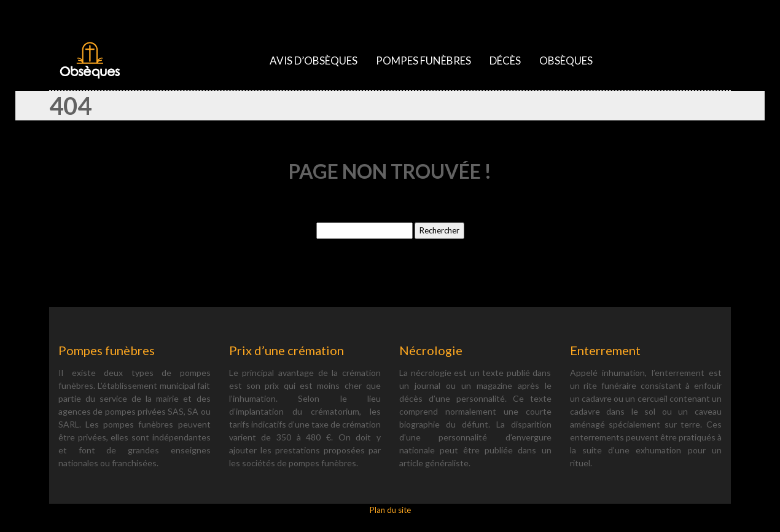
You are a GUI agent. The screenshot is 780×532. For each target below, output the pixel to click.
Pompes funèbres (423, 61)
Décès (505, 61)
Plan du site (390, 510)
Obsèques (566, 61)
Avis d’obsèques (314, 61)
